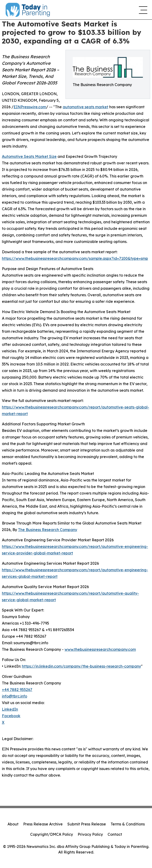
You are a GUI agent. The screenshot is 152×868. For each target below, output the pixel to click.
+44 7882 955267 (17, 690)
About (13, 824)
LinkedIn (10, 709)
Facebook (11, 716)
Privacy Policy (90, 834)
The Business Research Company (48, 530)
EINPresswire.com (30, 107)
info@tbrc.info (14, 696)
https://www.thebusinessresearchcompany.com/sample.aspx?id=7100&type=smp (75, 258)
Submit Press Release (87, 824)
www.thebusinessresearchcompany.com (100, 649)
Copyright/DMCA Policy (52, 834)
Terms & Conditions (128, 824)
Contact (115, 834)
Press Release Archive (43, 824)
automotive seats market (85, 107)
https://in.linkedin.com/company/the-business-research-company (81, 666)
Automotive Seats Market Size (29, 156)
